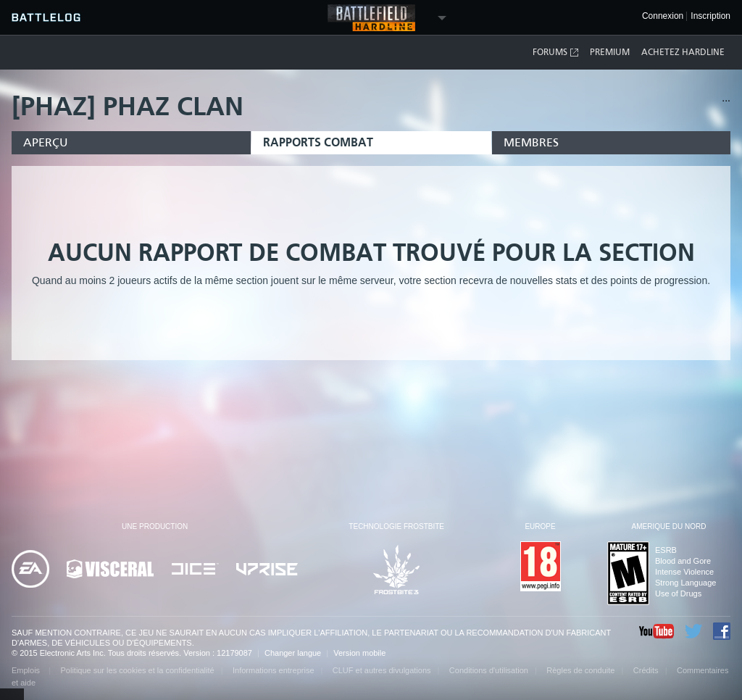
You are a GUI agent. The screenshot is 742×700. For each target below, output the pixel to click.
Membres (531, 142)
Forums (556, 53)
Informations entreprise (274, 670)
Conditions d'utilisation (489, 670)
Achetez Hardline (683, 52)
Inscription (710, 16)
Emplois (27, 670)
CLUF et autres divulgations (382, 670)
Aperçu (46, 142)
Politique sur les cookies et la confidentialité (138, 670)
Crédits (646, 670)
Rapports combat (318, 142)
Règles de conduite (580, 670)
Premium (610, 52)
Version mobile (359, 653)
